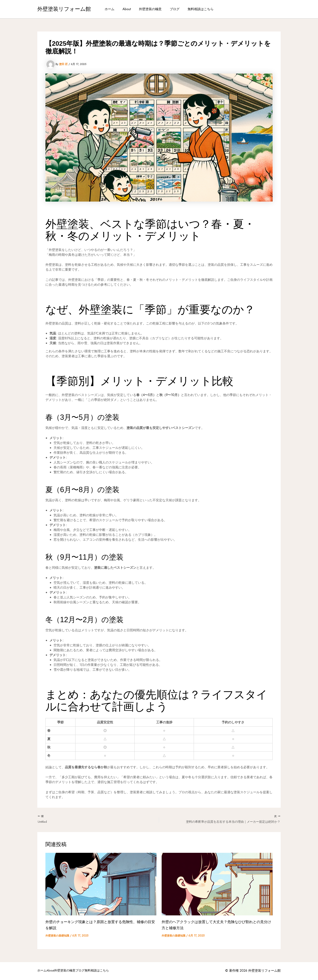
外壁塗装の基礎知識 (58, 936)
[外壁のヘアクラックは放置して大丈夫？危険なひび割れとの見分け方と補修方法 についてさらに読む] (217, 884)
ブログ (173, 9)
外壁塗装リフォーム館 (64, 9)
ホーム (113, 9)
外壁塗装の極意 (150, 9)
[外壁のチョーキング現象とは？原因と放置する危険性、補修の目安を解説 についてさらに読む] (101, 884)
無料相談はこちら (197, 9)
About (128, 9)
